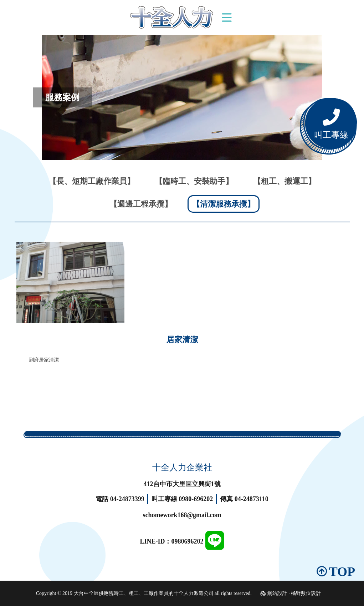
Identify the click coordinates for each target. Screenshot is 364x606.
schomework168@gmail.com (182, 515)
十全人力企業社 (182, 468)
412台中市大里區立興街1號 (182, 484)
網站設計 (277, 593)
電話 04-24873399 (120, 499)
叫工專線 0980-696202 (182, 499)
